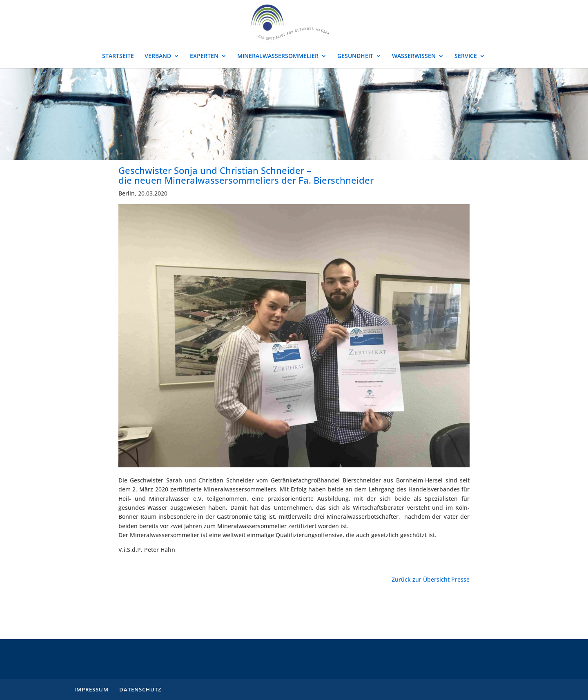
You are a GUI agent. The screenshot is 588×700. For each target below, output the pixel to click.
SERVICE (466, 56)
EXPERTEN (204, 56)
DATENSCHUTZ (140, 689)
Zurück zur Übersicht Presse (431, 579)
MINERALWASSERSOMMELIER (278, 56)
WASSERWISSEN (414, 56)
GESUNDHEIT (355, 56)
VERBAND (158, 56)
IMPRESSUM (91, 689)
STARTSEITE (118, 56)
